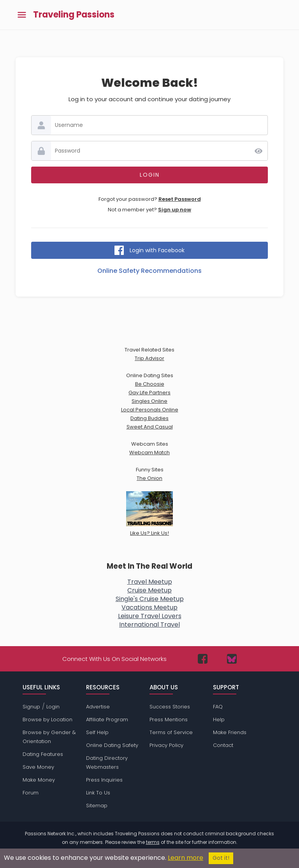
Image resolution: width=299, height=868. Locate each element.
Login (53, 707)
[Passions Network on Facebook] (203, 659)
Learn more (186, 858)
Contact (223, 745)
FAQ (218, 707)
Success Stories (170, 707)
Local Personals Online (150, 410)
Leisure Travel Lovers (150, 616)
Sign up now (175, 210)
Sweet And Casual (150, 427)
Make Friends (230, 732)
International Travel (149, 625)
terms (153, 842)
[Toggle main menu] (22, 15)
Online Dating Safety (112, 745)
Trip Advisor (149, 358)
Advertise (98, 707)
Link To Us (98, 793)
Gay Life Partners (149, 393)
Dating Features (43, 754)
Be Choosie (150, 384)
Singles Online (149, 401)
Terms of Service (171, 732)
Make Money (39, 780)
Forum (31, 793)
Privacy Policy (166, 745)
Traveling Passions (74, 15)
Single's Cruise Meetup (150, 599)
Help (219, 720)
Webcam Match (149, 452)
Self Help (97, 732)
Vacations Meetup (149, 607)
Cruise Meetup (149, 590)
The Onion (149, 478)
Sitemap (97, 806)
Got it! (221, 858)
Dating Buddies (149, 418)
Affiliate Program (107, 720)
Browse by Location (47, 720)
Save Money (38, 767)
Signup (31, 707)
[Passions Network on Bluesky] (232, 659)
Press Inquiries (104, 780)
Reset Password (180, 199)
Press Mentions (169, 720)
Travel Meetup (150, 582)
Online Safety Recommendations (149, 271)
